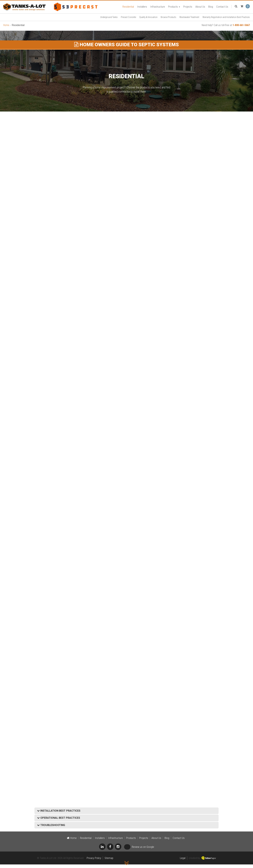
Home (6, 29)
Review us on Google (139, 850)
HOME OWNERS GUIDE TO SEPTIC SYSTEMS (126, 48)
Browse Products (168, 21)
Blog (211, 8)
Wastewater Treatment (189, 21)
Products (174, 8)
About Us (200, 8)
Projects (188, 8)
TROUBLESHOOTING (51, 829)
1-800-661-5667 (241, 29)
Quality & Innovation (148, 21)
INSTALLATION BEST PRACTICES (59, 814)
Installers (142, 8)
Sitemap (109, 862)
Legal (183, 862)
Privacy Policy (94, 862)
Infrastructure (158, 8)
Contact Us (222, 8)
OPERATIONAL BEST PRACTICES (59, 821)
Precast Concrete (128, 21)
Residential (128, 8)
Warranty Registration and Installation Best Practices (226, 21)
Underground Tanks (109, 21)
